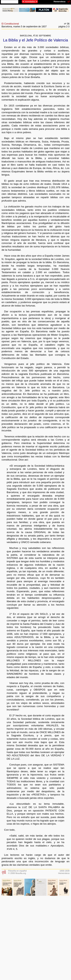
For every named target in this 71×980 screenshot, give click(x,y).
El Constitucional (10, 24)
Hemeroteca (64, 873)
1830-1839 (65, 871)
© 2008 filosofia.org (17, 873)
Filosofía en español (17, 871)
